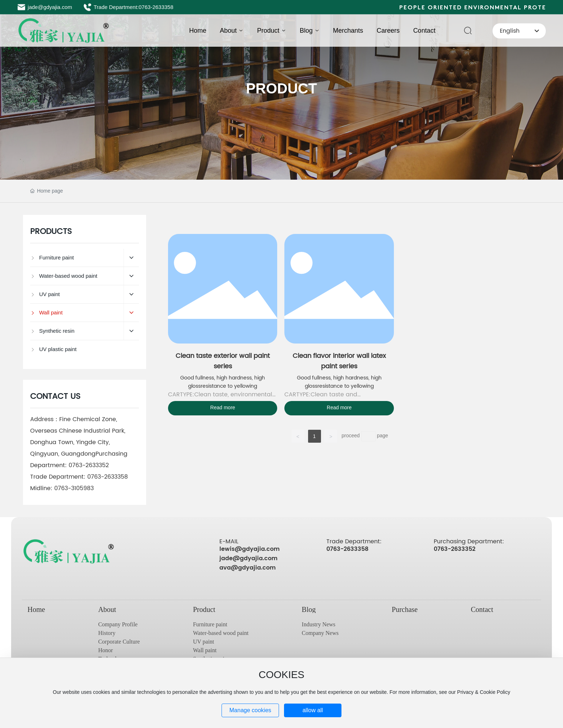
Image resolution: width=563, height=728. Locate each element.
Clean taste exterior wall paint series (223, 361)
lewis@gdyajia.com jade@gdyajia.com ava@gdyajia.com (250, 558)
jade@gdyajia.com (50, 7)
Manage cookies (250, 710)
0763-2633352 (89, 465)
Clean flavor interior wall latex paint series (339, 361)
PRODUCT (281, 88)
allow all (313, 710)
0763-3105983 (74, 488)
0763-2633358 (108, 477)
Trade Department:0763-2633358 (134, 7)
